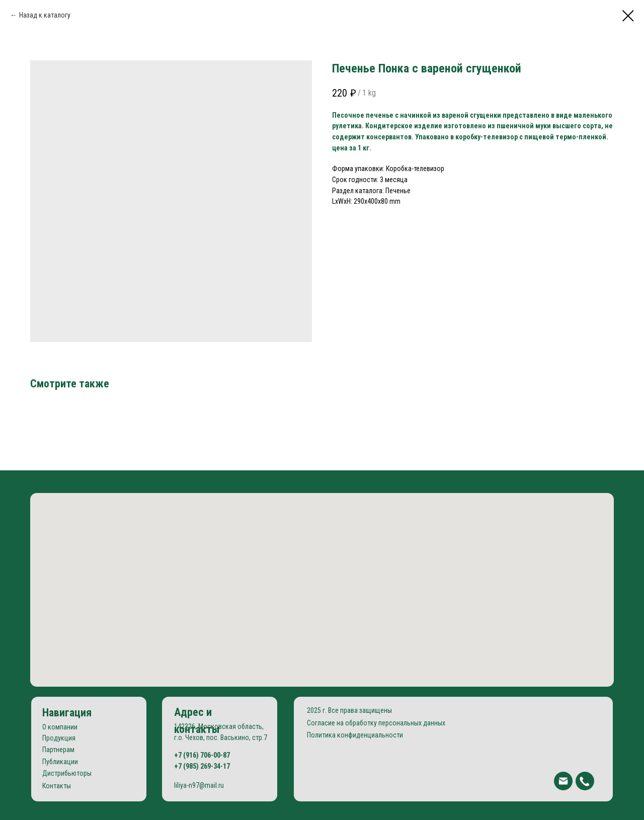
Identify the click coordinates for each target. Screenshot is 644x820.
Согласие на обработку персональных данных (376, 723)
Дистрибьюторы (67, 773)
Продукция (59, 738)
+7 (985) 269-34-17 (202, 766)
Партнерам (58, 750)
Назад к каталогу (45, 15)
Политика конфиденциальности (355, 735)
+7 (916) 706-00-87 (202, 755)
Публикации (60, 762)
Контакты (57, 786)
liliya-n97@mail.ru (199, 785)
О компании (60, 727)
